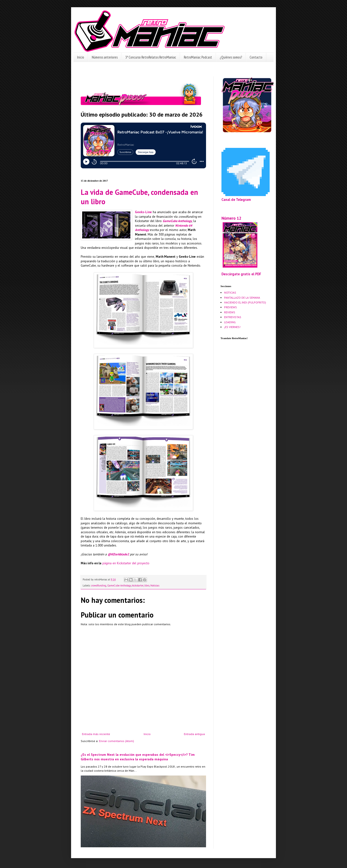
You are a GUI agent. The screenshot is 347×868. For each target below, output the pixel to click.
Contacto (256, 57)
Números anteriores (105, 57)
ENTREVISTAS (233, 317)
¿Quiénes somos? (231, 57)
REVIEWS (230, 312)
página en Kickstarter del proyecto (126, 563)
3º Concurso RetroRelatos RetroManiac (151, 57)
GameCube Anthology (177, 221)
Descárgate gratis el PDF (241, 274)
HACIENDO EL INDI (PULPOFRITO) (245, 302)
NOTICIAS (230, 293)
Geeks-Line (143, 212)
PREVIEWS (230, 307)
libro (147, 585)
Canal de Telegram (236, 200)
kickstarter (138, 585)
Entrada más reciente (96, 734)
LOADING (230, 322)
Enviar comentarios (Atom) (117, 741)
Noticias (155, 585)
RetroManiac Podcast (198, 57)
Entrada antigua (194, 734)
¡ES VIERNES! (232, 327)
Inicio (81, 57)
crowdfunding (99, 585)
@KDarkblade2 (118, 554)
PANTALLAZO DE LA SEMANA (242, 298)
